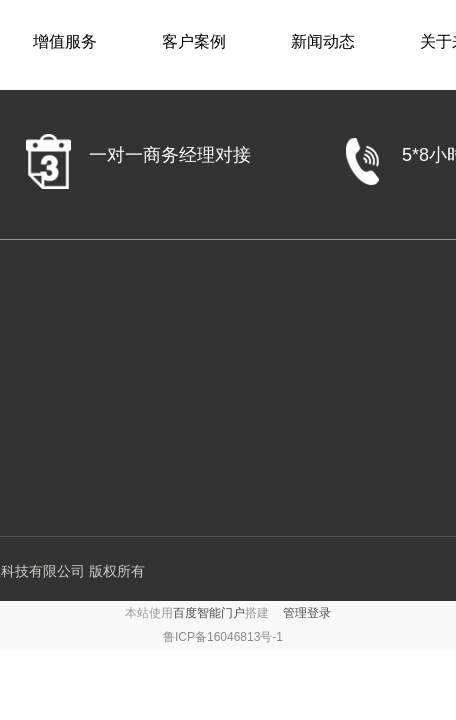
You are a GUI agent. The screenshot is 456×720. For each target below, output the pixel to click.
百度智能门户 (209, 613)
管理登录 (307, 613)
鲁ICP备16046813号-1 (223, 637)
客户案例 (194, 41)
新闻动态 (323, 41)
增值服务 (65, 41)
